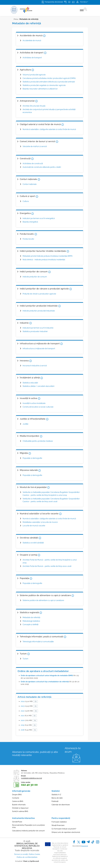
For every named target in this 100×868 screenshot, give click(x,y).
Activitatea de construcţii (33, 164)
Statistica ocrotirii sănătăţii (33, 543)
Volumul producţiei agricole (34, 75)
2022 (27, 711)
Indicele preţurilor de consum (35, 277)
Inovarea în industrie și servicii (35, 366)
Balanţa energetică (30, 222)
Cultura (26, 201)
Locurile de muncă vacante (34, 526)
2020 (26, 720)
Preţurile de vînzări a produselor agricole (39, 294)
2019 (26, 725)
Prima (16, 19)
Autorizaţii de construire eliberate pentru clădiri (42, 167)
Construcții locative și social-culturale (38, 407)
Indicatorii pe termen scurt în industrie (38, 328)
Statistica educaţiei (30, 383)
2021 (26, 716)
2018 (26, 730)
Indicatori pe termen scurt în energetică (39, 218)
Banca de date (57, 798)
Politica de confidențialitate (27, 857)
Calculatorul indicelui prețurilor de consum (28, 831)
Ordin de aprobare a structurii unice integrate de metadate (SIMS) (47, 675)
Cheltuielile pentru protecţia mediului (38, 441)
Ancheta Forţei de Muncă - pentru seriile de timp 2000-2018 (47, 566)
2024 (27, 701)
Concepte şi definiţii (30, 624)
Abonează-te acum (73, 750)
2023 (27, 706)
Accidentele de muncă (32, 41)
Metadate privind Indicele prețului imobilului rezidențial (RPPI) (47, 256)
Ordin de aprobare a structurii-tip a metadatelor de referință (45, 682)
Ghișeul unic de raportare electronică (66, 832)
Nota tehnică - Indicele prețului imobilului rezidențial (44, 260)
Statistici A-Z (56, 795)
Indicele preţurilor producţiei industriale (39, 311)
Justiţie (25, 424)
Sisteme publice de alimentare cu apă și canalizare (43, 600)
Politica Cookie (34, 854)
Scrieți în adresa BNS (20, 811)
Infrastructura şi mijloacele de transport (39, 349)
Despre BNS (17, 795)
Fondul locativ (28, 239)
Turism (25, 659)
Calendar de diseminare (61, 805)
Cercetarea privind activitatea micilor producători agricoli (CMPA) (49, 78)
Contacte (16, 798)
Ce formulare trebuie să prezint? (64, 829)
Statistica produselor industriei (35, 331)
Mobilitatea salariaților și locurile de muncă (40, 522)
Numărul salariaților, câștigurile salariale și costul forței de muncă (49, 129)
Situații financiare (58, 825)
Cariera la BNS (18, 801)
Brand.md (85, 846)
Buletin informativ (19, 805)
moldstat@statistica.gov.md (31, 778)
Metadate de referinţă (31, 617)
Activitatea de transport (32, 58)
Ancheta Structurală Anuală (34, 106)
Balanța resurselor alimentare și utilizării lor (40, 89)
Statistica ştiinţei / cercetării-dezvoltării (38, 386)
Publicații (55, 801)
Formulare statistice (59, 822)
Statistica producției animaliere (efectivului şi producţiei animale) (49, 82)
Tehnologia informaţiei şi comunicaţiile (38, 642)
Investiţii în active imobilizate (34, 403)
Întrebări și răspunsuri (20, 808)
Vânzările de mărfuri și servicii (35, 146)
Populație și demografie (32, 458)
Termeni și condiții (21, 854)
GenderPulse (17, 822)
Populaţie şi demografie (32, 583)
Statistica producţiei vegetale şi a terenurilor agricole (44, 85)
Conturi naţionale (30, 184)
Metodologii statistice (31, 621)
